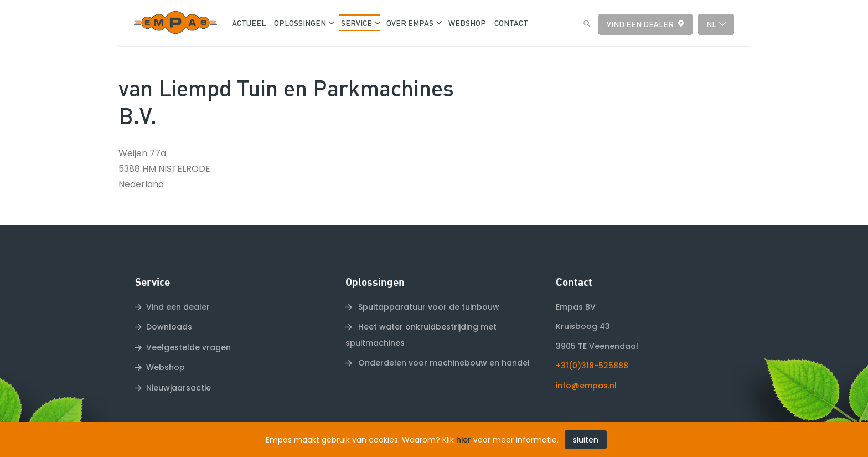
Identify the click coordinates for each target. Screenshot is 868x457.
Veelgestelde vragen (188, 347)
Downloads (169, 327)
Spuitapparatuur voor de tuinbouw (428, 307)
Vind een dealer (640, 24)
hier (464, 440)
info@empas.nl (586, 386)
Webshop (166, 367)
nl (711, 24)
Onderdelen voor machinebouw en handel (443, 363)
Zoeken (584, 24)
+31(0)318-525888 (592, 366)
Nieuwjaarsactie (179, 388)
